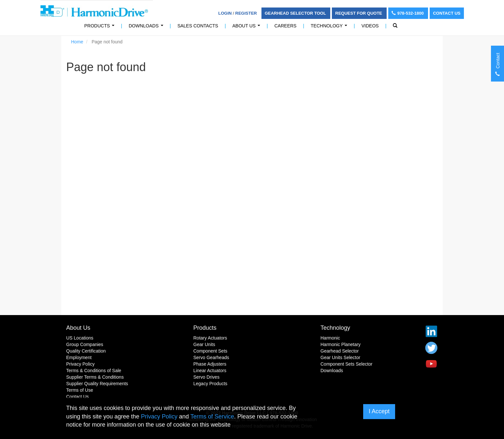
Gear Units (204, 344)
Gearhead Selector (340, 351)
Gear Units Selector (340, 357)
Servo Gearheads (211, 357)
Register (246, 13)
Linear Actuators (210, 371)
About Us (248, 28)
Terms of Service (212, 416)
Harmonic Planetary (341, 344)
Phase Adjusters (210, 364)
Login (225, 13)
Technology (330, 28)
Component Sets (210, 351)
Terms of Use (80, 390)
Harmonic (330, 338)
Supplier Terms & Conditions (95, 377)
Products (205, 328)
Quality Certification (86, 351)
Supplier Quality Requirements (97, 384)
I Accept (379, 411)
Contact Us (447, 13)
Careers (286, 26)
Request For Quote (359, 13)
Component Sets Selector (347, 364)
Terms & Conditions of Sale (94, 371)
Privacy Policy (80, 364)
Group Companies (85, 344)
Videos (370, 26)
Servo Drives (206, 377)
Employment (79, 357)
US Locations (80, 338)
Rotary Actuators (210, 338)
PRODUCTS (101, 28)
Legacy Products (210, 384)
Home (77, 42)
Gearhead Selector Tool (296, 13)
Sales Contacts (198, 26)
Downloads (147, 28)
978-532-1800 (408, 13)
